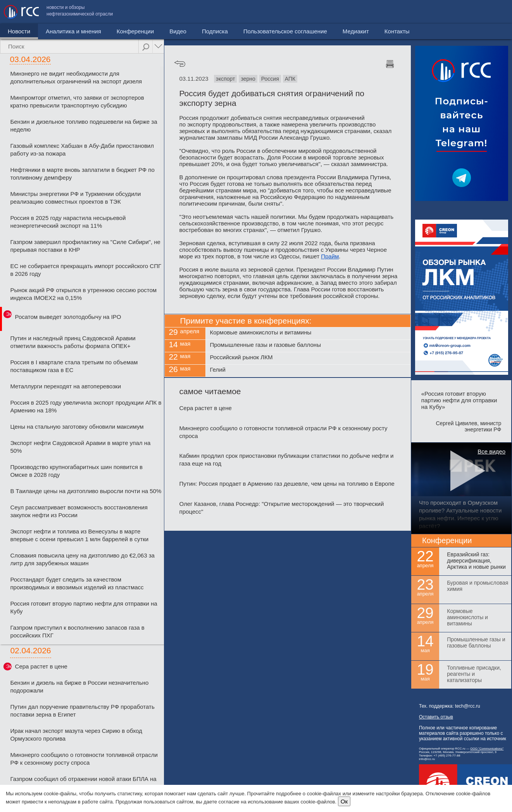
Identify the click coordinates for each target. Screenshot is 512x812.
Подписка (215, 31)
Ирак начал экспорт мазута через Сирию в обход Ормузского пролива (76, 735)
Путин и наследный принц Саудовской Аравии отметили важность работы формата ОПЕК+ (73, 342)
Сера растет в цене (41, 666)
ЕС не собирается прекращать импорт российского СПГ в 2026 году (86, 270)
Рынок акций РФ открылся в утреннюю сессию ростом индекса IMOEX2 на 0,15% (83, 294)
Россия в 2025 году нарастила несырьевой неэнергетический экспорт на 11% (68, 222)
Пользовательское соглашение (380, 12)
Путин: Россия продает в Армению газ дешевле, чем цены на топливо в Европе (287, 484)
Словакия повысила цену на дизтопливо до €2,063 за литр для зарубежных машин (82, 559)
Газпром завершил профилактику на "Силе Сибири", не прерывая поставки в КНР (85, 246)
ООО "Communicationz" (487, 749)
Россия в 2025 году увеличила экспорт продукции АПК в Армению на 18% (86, 406)
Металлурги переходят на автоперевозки (66, 386)
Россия (270, 79)
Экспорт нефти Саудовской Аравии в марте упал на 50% (80, 447)
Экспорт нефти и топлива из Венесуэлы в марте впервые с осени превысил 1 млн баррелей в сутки (79, 535)
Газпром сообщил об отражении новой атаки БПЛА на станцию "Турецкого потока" (83, 783)
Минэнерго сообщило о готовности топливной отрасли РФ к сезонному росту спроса (84, 759)
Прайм (330, 256)
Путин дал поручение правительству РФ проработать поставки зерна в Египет (82, 711)
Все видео (491, 451)
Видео (178, 31)
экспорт (226, 79)
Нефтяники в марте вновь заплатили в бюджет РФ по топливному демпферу (82, 174)
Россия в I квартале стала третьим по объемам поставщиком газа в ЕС (74, 366)
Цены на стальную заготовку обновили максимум (77, 427)
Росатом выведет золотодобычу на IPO (68, 317)
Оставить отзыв (436, 717)
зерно (248, 79)
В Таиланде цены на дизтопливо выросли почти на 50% (86, 491)
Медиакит (450, 12)
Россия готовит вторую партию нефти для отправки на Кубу (84, 607)
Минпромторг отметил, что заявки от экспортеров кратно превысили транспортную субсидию (77, 101)
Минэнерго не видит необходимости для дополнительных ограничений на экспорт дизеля (76, 77)
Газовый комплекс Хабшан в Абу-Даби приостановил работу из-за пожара (82, 150)
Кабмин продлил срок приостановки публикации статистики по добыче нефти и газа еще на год (287, 460)
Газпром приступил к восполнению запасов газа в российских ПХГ (77, 631)
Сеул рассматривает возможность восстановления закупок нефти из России (79, 511)
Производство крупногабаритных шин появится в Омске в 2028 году (76, 471)
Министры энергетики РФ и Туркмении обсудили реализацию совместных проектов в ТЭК (75, 198)
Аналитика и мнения (73, 31)
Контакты (492, 12)
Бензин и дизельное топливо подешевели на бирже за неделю (84, 126)
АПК (290, 79)
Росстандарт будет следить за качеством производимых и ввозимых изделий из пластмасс (77, 583)
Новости (19, 31)
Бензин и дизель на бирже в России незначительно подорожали (79, 686)
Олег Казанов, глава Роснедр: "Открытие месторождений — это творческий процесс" (282, 508)
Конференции (135, 31)
